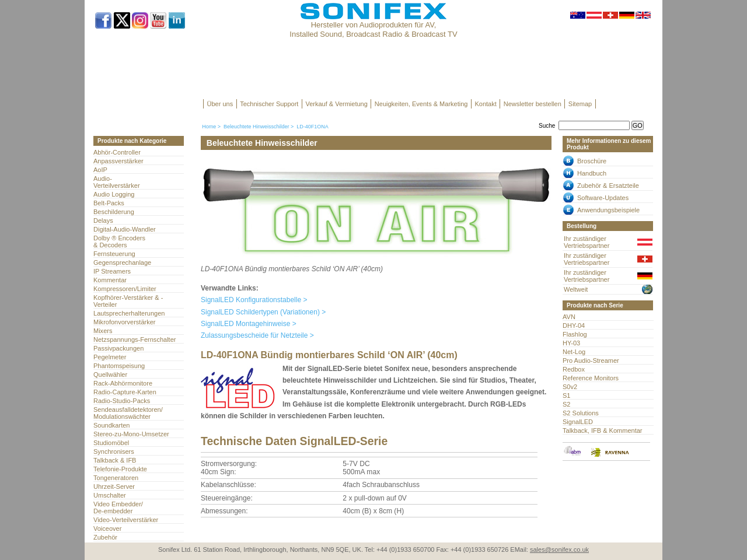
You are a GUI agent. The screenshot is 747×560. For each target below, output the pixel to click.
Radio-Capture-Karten (125, 392)
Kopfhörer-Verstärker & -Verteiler (128, 301)
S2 (566, 404)
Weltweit (576, 289)
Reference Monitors (591, 378)
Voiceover (107, 528)
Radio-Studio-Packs (122, 401)
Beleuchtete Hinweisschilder (256, 127)
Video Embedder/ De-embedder (118, 508)
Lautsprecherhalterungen (129, 313)
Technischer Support (269, 104)
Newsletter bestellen (533, 104)
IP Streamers (112, 271)
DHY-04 (574, 325)
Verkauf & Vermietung (336, 104)
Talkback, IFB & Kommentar (603, 430)
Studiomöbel (111, 443)
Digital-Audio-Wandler (125, 229)
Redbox (574, 369)
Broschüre (592, 161)
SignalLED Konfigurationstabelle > (254, 300)
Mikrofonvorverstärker (125, 322)
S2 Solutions (581, 413)
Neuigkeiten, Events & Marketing (421, 104)
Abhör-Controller (117, 152)
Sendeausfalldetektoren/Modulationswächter (128, 413)
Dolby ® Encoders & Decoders (119, 242)
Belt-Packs (109, 203)
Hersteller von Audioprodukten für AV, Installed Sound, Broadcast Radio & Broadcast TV (373, 29)
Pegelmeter (110, 357)
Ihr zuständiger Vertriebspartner (587, 242)
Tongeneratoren (116, 478)
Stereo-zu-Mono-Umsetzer (131, 434)
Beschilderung (114, 212)
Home (209, 127)
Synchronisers (114, 452)
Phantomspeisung (119, 366)
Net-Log (574, 352)
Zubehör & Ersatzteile (608, 185)
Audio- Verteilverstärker (117, 182)
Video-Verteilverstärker (126, 520)
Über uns (220, 104)
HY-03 (571, 343)
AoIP (100, 170)
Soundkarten (111, 425)
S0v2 (570, 387)
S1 (566, 395)
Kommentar (110, 280)
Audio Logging (114, 194)
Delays (103, 220)
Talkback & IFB (115, 460)
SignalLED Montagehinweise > (249, 324)
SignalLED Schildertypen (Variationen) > (263, 312)
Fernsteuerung (114, 254)
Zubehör (105, 537)
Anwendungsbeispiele (608, 210)
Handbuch (592, 173)
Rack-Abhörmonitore (123, 383)
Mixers (103, 331)
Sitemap (580, 104)
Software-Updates (603, 198)
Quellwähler (110, 374)
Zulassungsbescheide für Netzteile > (257, 335)
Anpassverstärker (118, 161)
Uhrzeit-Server (114, 487)
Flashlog (575, 334)
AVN (569, 317)
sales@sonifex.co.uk (559, 549)
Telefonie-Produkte (120, 469)
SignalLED (578, 422)
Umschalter (110, 495)
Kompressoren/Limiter (125, 289)
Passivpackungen (118, 348)
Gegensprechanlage (122, 262)
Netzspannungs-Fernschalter (135, 339)
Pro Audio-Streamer (591, 360)
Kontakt (485, 104)
